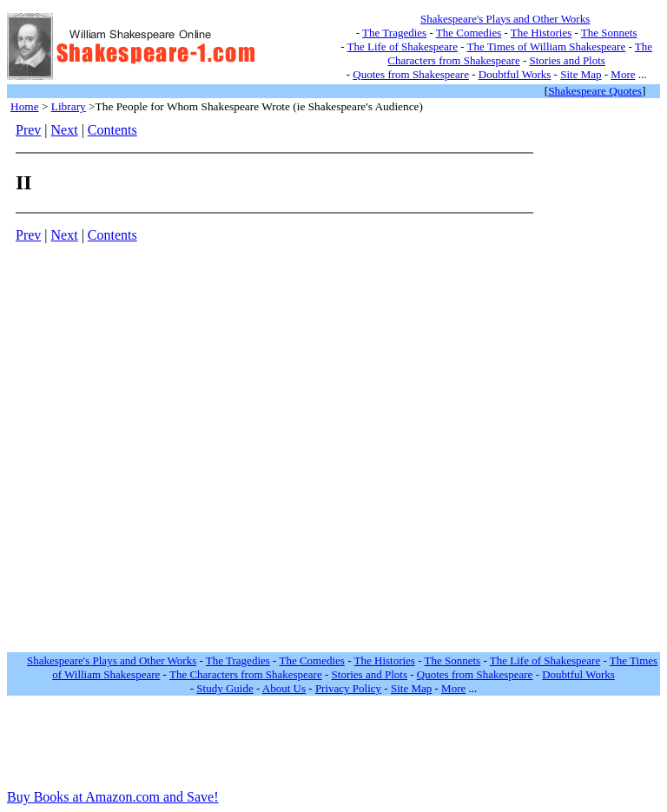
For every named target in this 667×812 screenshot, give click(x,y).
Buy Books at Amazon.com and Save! (113, 797)
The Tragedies (394, 33)
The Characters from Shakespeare (246, 674)
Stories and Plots (568, 60)
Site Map (581, 74)
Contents (112, 130)
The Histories (541, 33)
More (623, 74)
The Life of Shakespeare (403, 46)
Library (69, 106)
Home (25, 106)
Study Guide (225, 688)
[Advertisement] (598, 383)
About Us (284, 688)
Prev (28, 130)
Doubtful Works (515, 74)
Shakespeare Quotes (595, 91)
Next (65, 130)
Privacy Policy (348, 688)
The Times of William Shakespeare (547, 46)
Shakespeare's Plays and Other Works (505, 19)
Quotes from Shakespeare (411, 74)
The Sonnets (609, 33)
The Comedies (469, 33)
